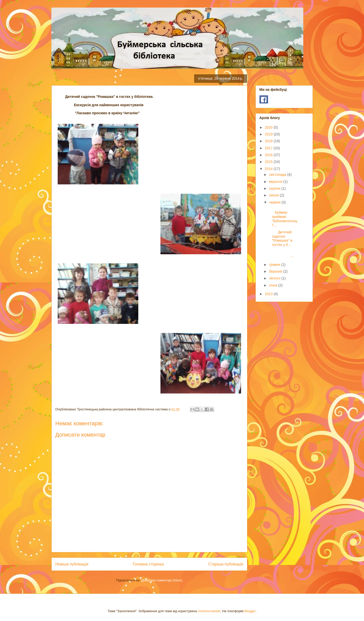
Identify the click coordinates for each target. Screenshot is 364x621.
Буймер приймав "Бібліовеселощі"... (283, 217)
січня (274, 285)
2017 (269, 148)
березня (276, 271)
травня (275, 265)
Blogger (250, 611)
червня (275, 202)
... (282, 254)
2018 (269, 141)
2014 (269, 169)
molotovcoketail (209, 611)
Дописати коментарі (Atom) (162, 580)
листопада (278, 175)
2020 (269, 127)
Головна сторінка (148, 564)
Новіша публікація (72, 564)
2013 (269, 294)
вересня (276, 182)
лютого (275, 278)
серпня (275, 188)
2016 (269, 155)
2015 (269, 162)
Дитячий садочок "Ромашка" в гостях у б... (280, 238)
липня (274, 195)
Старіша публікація (226, 564)
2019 (269, 134)
